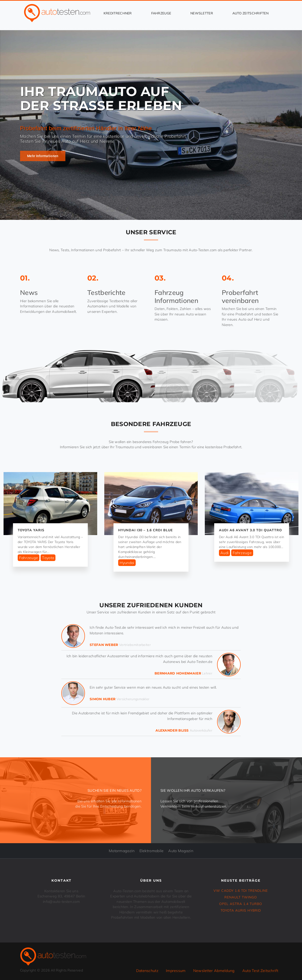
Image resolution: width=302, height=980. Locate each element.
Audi (224, 553)
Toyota (48, 558)
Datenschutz (147, 971)
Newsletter (202, 13)
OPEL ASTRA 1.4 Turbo (241, 904)
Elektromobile (152, 851)
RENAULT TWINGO (241, 897)
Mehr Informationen (43, 156)
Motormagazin (122, 851)
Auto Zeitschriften (250, 13)
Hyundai (127, 563)
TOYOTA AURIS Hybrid (241, 910)
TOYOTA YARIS (31, 530)
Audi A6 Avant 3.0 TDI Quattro (250, 530)
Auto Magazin (181, 851)
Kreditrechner (118, 13)
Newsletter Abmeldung (214, 971)
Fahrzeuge (161, 13)
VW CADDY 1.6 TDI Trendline (241, 891)
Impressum (176, 971)
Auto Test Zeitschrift (260, 971)
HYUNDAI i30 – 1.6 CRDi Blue (145, 530)
